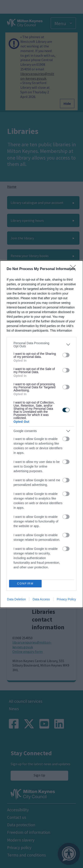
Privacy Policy (66, 599)
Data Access (41, 599)
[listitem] (41, 345)
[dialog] (41, 434)
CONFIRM (25, 583)
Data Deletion (16, 599)
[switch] (66, 355)
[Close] (74, 269)
